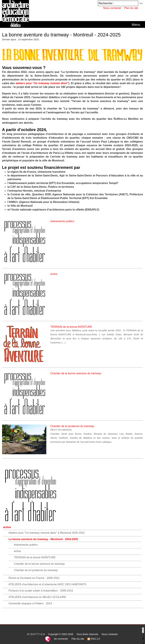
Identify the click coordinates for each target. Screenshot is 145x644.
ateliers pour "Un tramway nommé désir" (42, 83)
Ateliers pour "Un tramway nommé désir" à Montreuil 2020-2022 (46, 533)
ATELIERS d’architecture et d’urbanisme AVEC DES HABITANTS (47, 584)
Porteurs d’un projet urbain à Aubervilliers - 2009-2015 (41, 591)
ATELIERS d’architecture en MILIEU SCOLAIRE (37, 597)
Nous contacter (112, 8)
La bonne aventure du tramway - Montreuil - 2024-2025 (43, 539)
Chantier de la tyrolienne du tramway (36, 570)
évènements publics (26, 545)
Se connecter (61, 639)
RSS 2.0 (94, 639)
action (7, 527)
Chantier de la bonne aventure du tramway (39, 564)
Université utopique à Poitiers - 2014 (30, 603)
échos (17, 551)
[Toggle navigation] (136, 25)
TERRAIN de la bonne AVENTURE (35, 557)
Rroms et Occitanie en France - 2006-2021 (34, 578)
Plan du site (131, 8)
